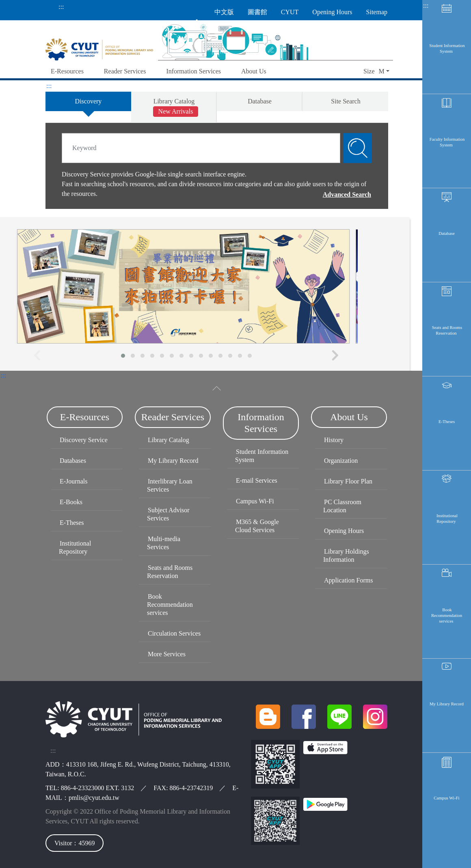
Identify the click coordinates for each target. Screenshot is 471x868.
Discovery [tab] (89, 101)
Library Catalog (169, 440)
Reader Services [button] (125, 71)
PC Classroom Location (342, 506)
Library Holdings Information (346, 555)
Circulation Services (174, 633)
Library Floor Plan (348, 481)
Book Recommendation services (447, 630)
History (334, 440)
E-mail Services (257, 480)
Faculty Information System (447, 146)
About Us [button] (254, 71)
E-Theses (447, 432)
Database (447, 239)
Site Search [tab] (346, 101)
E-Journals (73, 481)
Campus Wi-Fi (446, 817)
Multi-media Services (164, 543)
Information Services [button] (193, 71)
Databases (73, 461)
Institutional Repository (447, 531)
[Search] (201, 148)
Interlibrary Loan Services (170, 485)
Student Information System (447, 49)
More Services (167, 654)
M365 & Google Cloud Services (257, 526)
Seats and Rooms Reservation (447, 338)
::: (61, 7)
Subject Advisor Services (168, 514)
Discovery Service (84, 440)
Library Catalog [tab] (176, 107)
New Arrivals (176, 111)
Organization (341, 461)
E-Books (71, 502)
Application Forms (348, 580)
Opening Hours (344, 531)
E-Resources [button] (67, 71)
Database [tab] (260, 101)
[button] (376, 72)
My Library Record (447, 721)
